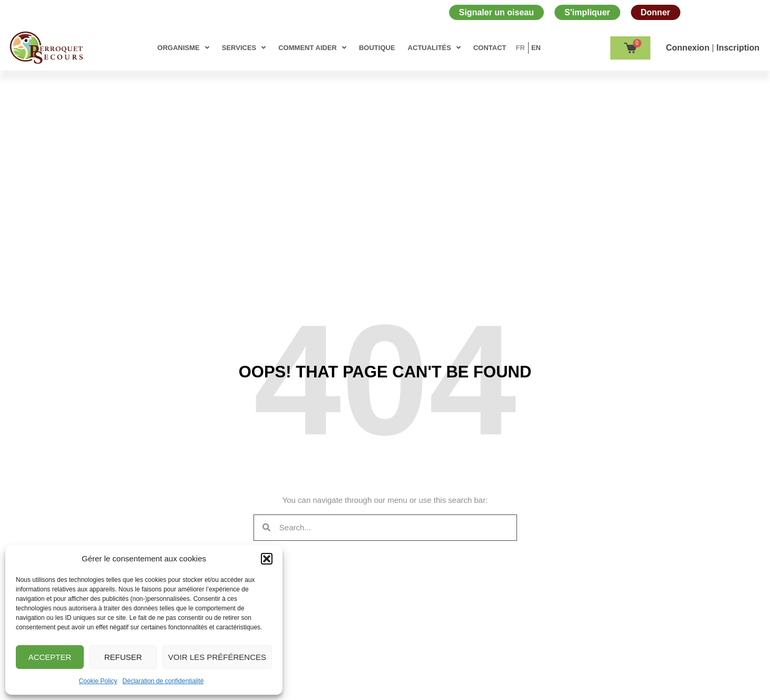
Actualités (434, 48)
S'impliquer (587, 12)
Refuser (123, 657)
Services (244, 48)
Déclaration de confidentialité (163, 681)
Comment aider (312, 48)
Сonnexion (689, 48)
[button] (267, 559)
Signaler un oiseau (496, 12)
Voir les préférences (217, 657)
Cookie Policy (98, 681)
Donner (656, 12)
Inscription (738, 48)
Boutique (377, 48)
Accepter (50, 657)
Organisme (183, 48)
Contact (490, 48)
